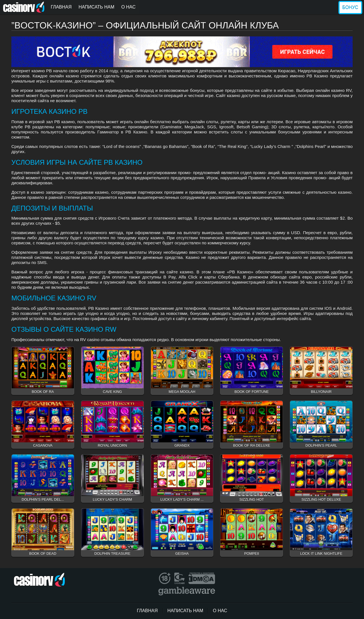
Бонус (350, 8)
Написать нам (96, 7)
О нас (128, 7)
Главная (61, 7)
